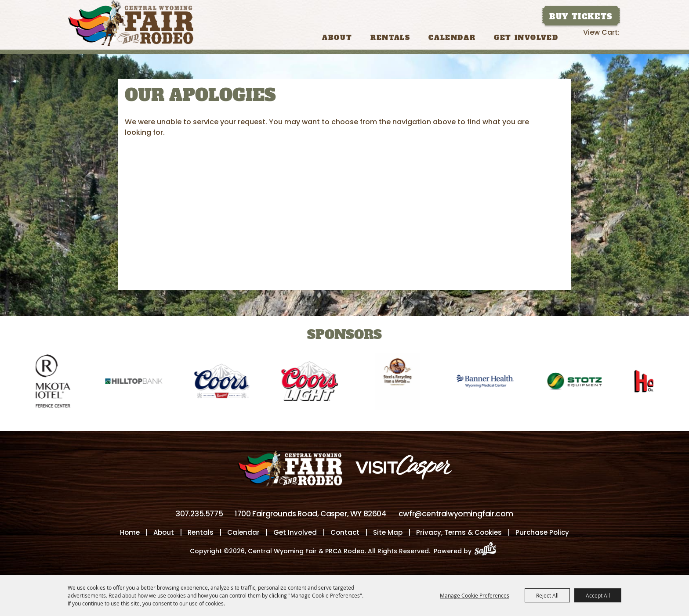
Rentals (390, 38)
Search (575, 37)
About (337, 38)
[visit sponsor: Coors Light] (313, 383)
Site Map (388, 532)
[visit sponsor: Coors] (225, 383)
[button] (11, 375)
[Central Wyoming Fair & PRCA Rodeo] (131, 23)
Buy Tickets (581, 17)
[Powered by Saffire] (488, 551)
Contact (345, 532)
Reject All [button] (547, 595)
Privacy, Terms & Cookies (459, 532)
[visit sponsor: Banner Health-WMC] (489, 383)
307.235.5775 (199, 514)
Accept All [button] (598, 595)
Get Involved (526, 38)
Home (130, 532)
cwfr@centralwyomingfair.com (456, 514)
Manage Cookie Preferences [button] (475, 595)
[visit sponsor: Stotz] (577, 383)
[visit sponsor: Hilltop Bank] (138, 383)
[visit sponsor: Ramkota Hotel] (50, 383)
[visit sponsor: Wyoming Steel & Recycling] (401, 383)
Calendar (452, 38)
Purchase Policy (542, 532)
